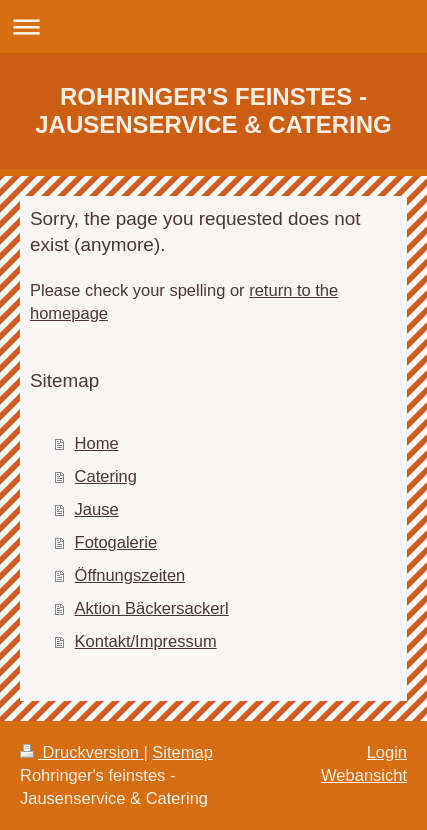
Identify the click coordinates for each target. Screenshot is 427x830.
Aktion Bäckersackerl (152, 608)
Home (97, 443)
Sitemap (182, 752)
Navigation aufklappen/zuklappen (213, 26)
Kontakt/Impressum (146, 641)
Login (387, 752)
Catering (106, 476)
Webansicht (364, 775)
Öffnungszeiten (130, 575)
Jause (97, 509)
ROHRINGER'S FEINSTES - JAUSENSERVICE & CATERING (213, 110)
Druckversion (81, 752)
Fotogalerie (116, 542)
